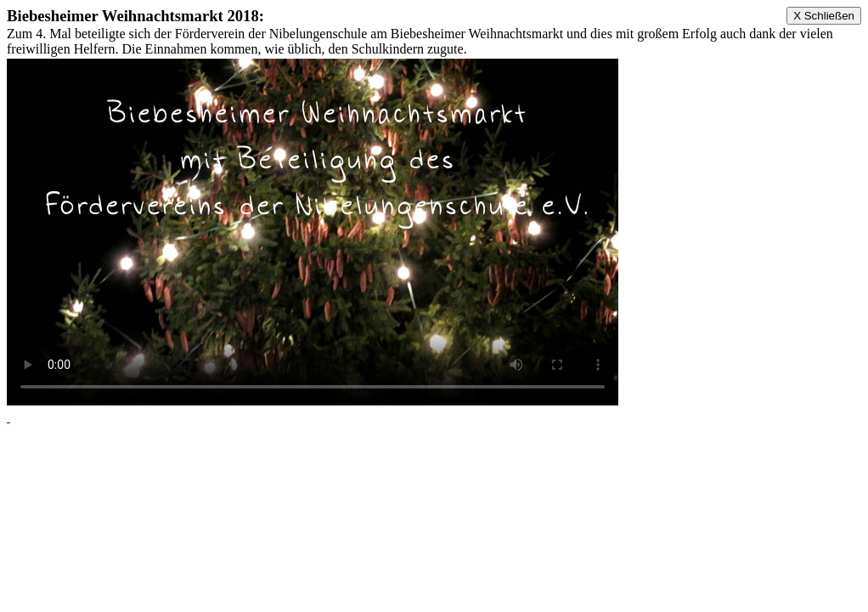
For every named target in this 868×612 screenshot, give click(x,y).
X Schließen (824, 16)
